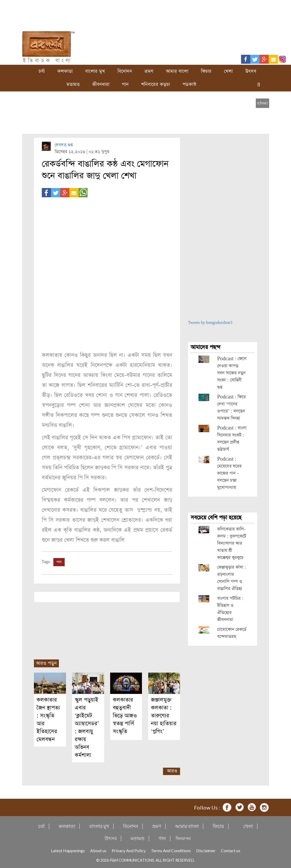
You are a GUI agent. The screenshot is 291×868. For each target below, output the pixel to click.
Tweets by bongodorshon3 (210, 323)
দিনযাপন (183, 838)
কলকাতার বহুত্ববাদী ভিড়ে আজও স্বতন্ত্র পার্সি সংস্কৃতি (125, 716)
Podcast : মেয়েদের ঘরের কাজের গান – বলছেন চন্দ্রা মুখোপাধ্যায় (229, 473)
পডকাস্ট (189, 84)
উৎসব (251, 71)
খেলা (228, 71)
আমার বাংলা (177, 71)
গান (125, 84)
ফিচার (206, 71)
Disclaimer (206, 850)
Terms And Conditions (171, 850)
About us (98, 850)
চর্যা (42, 71)
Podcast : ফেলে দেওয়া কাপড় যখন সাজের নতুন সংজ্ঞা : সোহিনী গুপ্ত (232, 373)
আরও (172, 771)
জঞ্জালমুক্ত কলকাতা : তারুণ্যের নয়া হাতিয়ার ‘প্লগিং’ (164, 716)
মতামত (73, 84)
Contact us (231, 850)
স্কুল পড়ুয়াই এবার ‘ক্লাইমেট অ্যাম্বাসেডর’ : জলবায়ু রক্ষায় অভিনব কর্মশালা (87, 728)
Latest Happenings (68, 850)
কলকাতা (65, 71)
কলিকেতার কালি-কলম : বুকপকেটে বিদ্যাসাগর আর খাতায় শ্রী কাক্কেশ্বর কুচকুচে (232, 543)
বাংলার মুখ (95, 71)
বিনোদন (125, 71)
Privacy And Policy (129, 850)
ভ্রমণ (149, 71)
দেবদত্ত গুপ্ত (64, 145)
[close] (262, 103)
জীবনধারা (101, 84)
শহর (59, 562)
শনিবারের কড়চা (155, 84)
